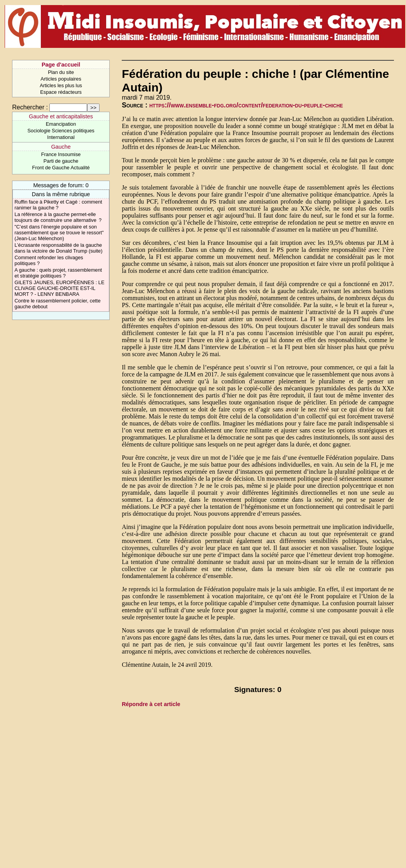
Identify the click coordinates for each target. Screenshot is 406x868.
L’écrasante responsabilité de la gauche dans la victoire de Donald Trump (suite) (58, 248)
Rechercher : (30, 107)
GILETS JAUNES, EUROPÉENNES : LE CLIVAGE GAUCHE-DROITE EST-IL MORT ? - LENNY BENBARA (59, 288)
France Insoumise (61, 154)
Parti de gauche (61, 161)
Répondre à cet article (151, 704)
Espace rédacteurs (61, 92)
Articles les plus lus (61, 85)
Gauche (61, 147)
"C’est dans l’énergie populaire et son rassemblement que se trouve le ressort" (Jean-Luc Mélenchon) (59, 233)
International (61, 137)
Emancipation (61, 124)
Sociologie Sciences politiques (61, 131)
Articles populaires (61, 79)
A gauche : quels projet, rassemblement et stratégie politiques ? (58, 273)
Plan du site (61, 72)
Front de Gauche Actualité (61, 168)
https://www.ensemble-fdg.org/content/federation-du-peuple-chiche (246, 105)
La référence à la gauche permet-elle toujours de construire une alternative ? (58, 217)
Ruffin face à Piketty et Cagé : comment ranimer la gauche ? (58, 205)
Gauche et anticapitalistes (61, 116)
